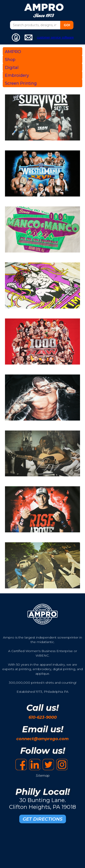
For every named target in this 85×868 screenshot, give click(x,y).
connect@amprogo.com (42, 739)
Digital (12, 68)
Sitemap (43, 776)
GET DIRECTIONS (43, 819)
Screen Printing (21, 83)
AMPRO (13, 52)
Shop (10, 60)
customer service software (55, 37)
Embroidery (17, 75)
